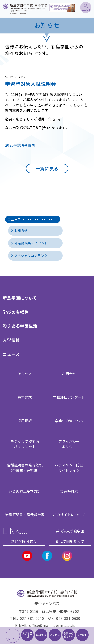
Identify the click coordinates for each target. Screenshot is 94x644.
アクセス (25, 374)
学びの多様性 (16, 312)
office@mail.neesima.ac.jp (52, 625)
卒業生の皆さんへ (69, 421)
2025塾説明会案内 (20, 145)
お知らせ (21, 230)
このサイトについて (69, 515)
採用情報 (25, 421)
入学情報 (11, 340)
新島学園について (20, 298)
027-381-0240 (32, 618)
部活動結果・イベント (31, 243)
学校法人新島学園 (70, 531)
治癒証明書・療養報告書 (25, 515)
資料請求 (25, 397)
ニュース (31, 219)
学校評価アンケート (69, 397)
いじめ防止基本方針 (25, 491)
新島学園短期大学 (70, 541)
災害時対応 (69, 491)
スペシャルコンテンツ (31, 255)
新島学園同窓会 (24, 541)
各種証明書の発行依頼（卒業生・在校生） (25, 468)
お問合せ (69, 374)
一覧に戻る (47, 168)
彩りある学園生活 (20, 326)
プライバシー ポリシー (69, 444)
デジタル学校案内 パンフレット (25, 444)
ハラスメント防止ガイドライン (69, 468)
